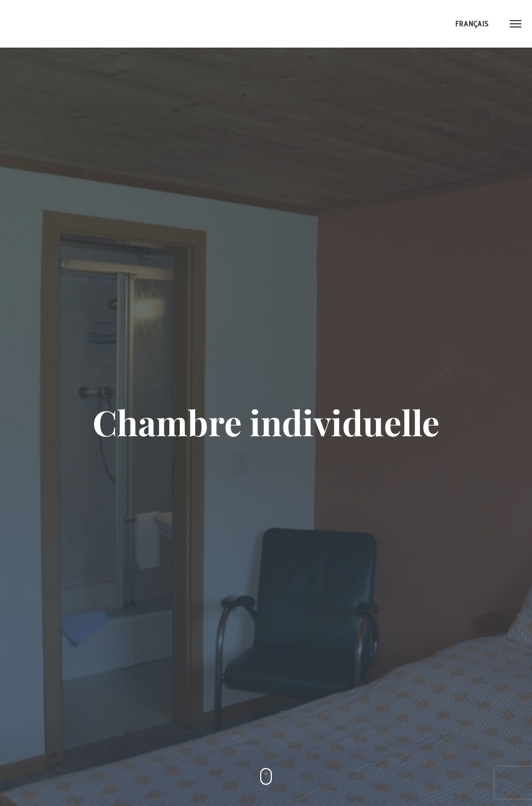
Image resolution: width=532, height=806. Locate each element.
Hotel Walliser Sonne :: (50, 24)
